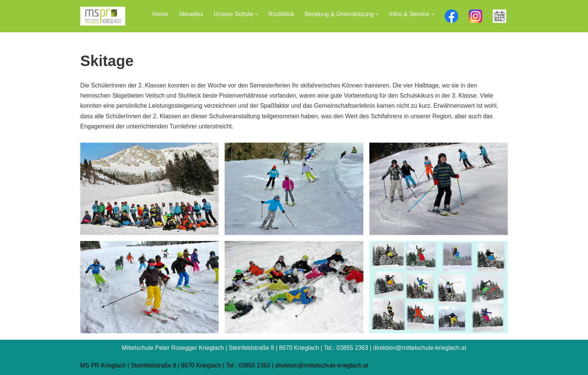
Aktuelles (191, 14)
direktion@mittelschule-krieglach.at (322, 365)
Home (160, 14)
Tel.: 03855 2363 (248, 365)
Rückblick (281, 14)
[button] (256, 14)
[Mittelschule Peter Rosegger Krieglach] (103, 16)
